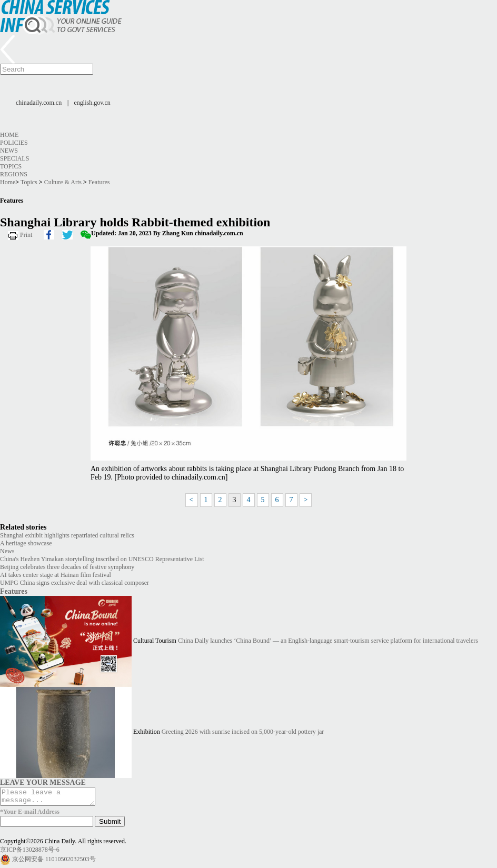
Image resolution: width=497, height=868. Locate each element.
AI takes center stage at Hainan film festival (56, 575)
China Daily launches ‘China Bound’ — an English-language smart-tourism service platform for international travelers (328, 641)
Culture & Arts (63, 182)
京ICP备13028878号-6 (30, 853)
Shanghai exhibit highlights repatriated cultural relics (67, 535)
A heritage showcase (26, 543)
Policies (14, 143)
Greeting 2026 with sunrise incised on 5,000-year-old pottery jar (243, 732)
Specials (14, 158)
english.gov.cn (92, 103)
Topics (11, 166)
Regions (14, 174)
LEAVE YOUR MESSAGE (43, 782)
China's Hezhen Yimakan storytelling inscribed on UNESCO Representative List (102, 559)
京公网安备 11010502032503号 (54, 862)
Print (26, 235)
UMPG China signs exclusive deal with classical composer (74, 583)
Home (9, 135)
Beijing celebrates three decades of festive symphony (67, 567)
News (9, 151)
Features (99, 182)
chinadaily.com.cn (39, 103)
